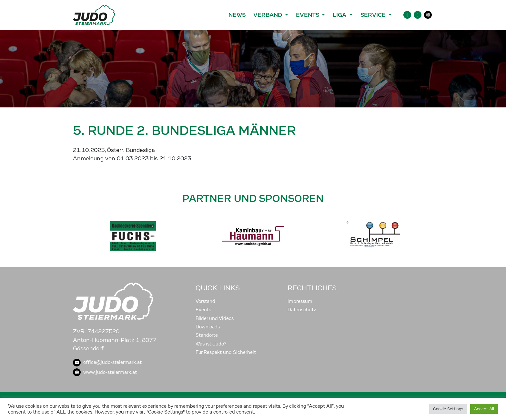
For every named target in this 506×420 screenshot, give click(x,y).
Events (203, 310)
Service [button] (374, 15)
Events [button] (308, 15)
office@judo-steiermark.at (107, 362)
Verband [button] (268, 15)
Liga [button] (340, 15)
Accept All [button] (484, 409)
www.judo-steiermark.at (105, 372)
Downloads (208, 327)
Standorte (207, 335)
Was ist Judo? (211, 344)
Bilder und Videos (215, 318)
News (237, 15)
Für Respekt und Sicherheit (226, 352)
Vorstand (205, 301)
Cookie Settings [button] (448, 409)
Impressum (300, 301)
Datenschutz (302, 310)
